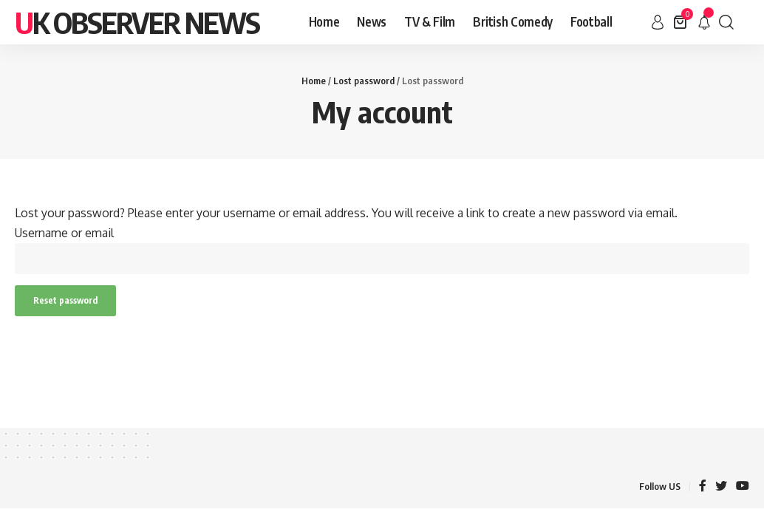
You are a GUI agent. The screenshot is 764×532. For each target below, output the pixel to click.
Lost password (364, 81)
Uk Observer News (137, 22)
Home (314, 81)
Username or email (64, 233)
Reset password (65, 300)
